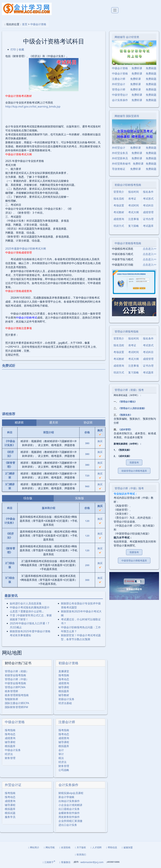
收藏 (21, 49)
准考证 (132, 199)
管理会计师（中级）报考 (129, 488)
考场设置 (119, 205)
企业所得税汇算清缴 (70, 821)
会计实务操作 (68, 785)
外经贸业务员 (120, 153)
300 (87, 580)
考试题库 (148, 226)
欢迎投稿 (65, 847)
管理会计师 (119, 89)
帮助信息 (112, 847)
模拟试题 (10, 813)
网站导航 (49, 847)
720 (87, 475)
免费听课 (137, 68)
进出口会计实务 (68, 825)
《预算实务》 (125, 415)
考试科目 (148, 205)
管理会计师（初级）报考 (129, 390)
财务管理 (10, 758)
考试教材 (119, 212)
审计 (61, 754)
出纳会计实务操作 (69, 801)
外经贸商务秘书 (121, 164)
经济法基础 (65, 703)
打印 (13, 49)
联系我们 (80, 854)
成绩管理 (148, 212)
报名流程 (119, 199)
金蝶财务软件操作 (69, 813)
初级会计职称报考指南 (128, 185)
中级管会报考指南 (15, 683)
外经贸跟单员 (120, 158)
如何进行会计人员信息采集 (26, 603)
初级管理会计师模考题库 (134, 471)
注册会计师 (67, 722)
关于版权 (80, 847)
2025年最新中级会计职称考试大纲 (26, 249)
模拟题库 (64, 691)
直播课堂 (64, 671)
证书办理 (148, 219)
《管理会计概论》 (128, 402)
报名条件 (148, 192)
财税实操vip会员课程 (71, 793)
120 (87, 521)
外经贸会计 (119, 84)
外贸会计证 (13, 785)
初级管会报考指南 (15, 675)
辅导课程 (64, 687)
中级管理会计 (120, 95)
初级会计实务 (66, 699)
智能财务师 (11, 699)
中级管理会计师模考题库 (134, 561)
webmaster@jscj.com (92, 862)
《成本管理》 (125, 429)
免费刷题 (151, 68)
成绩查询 (64, 683)
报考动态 (64, 679)
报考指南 (64, 675)
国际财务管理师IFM (16, 707)
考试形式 (148, 199)
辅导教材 (64, 695)
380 (87, 443)
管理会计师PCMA (15, 687)
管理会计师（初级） (17, 671)
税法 (61, 758)
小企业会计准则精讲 (70, 805)
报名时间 (134, 192)
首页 (25, 24)
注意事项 (134, 219)
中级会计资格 (38, 24)
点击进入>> (150, 249)
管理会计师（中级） (17, 679)
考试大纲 (134, 212)
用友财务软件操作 (69, 817)
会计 (61, 750)
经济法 (9, 754)
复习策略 (134, 226)
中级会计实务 (13, 750)
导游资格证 (119, 169)
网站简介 (34, 847)
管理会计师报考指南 (127, 331)
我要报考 (134, 462)
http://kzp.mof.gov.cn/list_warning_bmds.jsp (33, 107)
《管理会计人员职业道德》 (132, 408)
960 (87, 486)
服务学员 (10, 817)
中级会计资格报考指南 (128, 243)
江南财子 (49, 862)
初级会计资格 (68, 663)
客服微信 (65, 862)
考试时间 (134, 205)
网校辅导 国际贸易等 (127, 116)
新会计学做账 (66, 797)
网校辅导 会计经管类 (127, 37)
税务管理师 (11, 691)
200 (87, 565)
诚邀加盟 (127, 847)
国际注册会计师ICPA (17, 703)
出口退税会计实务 (69, 809)
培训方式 (119, 226)
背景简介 (119, 192)
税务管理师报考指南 (17, 695)
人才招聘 (96, 847)
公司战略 (64, 770)
